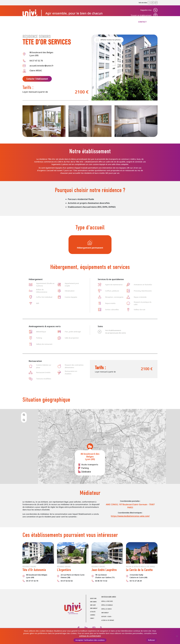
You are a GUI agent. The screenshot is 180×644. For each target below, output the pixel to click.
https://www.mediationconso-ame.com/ (130, 516)
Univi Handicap (105, 613)
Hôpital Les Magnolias (107, 605)
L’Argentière (64, 570)
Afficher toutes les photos (111, 40)
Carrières (126, 22)
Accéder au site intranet (108, 620)
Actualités (109, 22)
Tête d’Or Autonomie (34, 570)
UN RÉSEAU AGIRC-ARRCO (109, 597)
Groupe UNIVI (29, 22)
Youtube (94, 628)
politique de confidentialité (90, 636)
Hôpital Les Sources (106, 609)
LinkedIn (86, 628)
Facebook (78, 628)
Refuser (151, 640)
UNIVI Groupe (30, 13)
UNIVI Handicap (89, 22)
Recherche (155, 22)
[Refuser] (177, 636)
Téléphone (102, 628)
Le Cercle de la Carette (139, 570)
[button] (90, 446)
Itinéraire (86, 472)
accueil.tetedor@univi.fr (41, 66)
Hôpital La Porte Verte (107, 601)
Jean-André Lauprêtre (104, 570)
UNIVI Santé (69, 22)
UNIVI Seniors (49, 22)
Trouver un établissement (141, 15)
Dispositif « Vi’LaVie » (107, 617)
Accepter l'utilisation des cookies (90, 640)
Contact (142, 22)
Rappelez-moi (146, 10)
